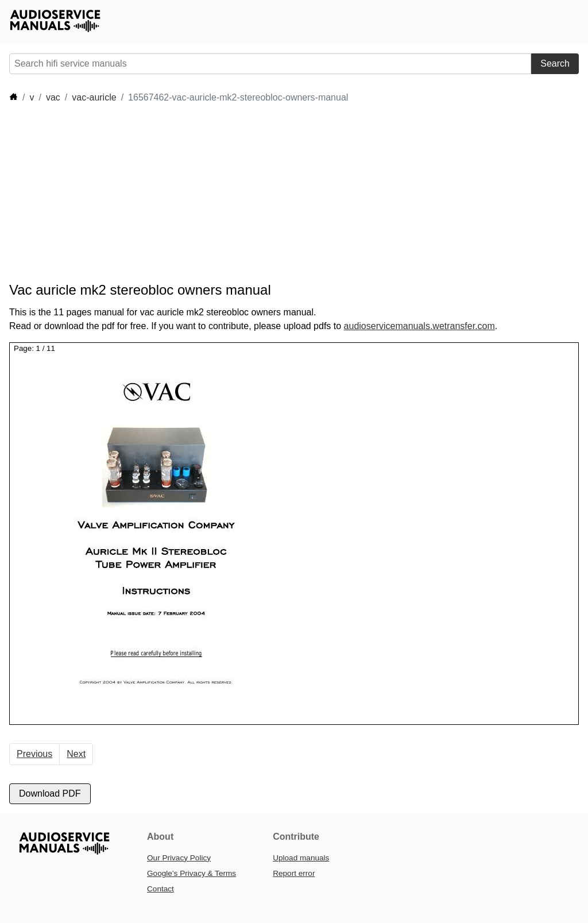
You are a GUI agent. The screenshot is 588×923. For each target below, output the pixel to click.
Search (555, 63)
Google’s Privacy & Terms (192, 873)
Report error (294, 873)
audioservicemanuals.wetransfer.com (419, 326)
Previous (34, 754)
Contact (160, 889)
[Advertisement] (218, 193)
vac (53, 97)
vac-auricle (94, 97)
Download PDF (50, 793)
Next (76, 754)
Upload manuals (301, 858)
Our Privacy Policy (179, 858)
